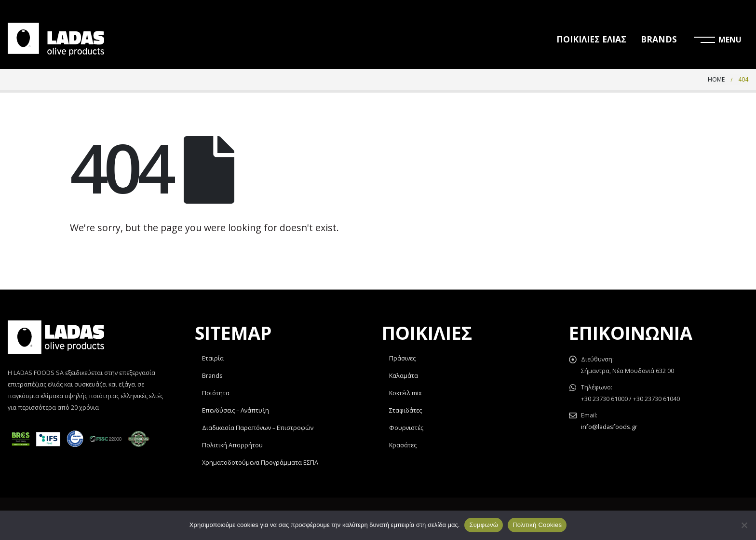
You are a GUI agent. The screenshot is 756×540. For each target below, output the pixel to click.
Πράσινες (402, 358)
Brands (212, 376)
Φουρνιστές (406, 428)
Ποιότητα (216, 393)
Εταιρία (213, 358)
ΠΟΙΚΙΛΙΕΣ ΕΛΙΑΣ (591, 39)
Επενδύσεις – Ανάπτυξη (236, 410)
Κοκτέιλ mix (405, 393)
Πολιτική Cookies (537, 525)
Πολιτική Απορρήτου (232, 445)
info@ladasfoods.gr (609, 427)
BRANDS (659, 39)
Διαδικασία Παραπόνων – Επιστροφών (258, 428)
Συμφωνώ (484, 525)
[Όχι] (744, 525)
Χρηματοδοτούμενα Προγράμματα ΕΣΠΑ (260, 463)
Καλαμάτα (404, 376)
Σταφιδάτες (405, 410)
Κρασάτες (403, 445)
